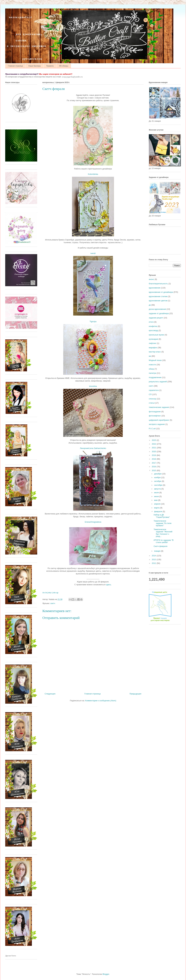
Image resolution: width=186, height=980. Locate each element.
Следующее (50, 694)
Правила (50, 66)
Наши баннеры (35, 66)
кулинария (153, 339)
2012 (154, 563)
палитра (153, 373)
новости (152, 365)
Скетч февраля (160, 546)
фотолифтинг (155, 416)
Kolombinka (93, 174)
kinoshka (93, 386)
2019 (154, 455)
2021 (154, 448)
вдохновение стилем (158, 296)
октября (158, 481)
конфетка (153, 326)
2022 (154, 444)
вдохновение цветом (158, 301)
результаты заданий (158, 382)
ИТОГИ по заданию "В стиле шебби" (164, 541)
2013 (154, 559)
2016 (154, 467)
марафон (153, 348)
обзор (151, 369)
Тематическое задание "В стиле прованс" (162, 523)
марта (157, 508)
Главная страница (15, 66)
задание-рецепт (156, 318)
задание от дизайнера (159, 313)
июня (157, 496)
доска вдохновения (157, 309)
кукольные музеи (156, 335)
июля (157, 493)
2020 (154, 452)
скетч (53, 603)
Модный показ (155, 360)
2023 (154, 440)
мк (150, 356)
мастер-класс (155, 352)
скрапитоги (154, 390)
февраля (158, 511)
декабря (158, 474)
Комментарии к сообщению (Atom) (101, 701)
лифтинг (153, 343)
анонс (151, 279)
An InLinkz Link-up (50, 593)
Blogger (106, 974)
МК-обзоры (64, 66)
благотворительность (158, 284)
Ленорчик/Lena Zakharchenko (93, 448)
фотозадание (155, 412)
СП (150, 394)
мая (156, 500)
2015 (154, 470)
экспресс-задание (157, 424)
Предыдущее (135, 694)
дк (150, 305)
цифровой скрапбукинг (159, 420)
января (158, 551)
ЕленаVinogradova (93, 522)
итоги (151, 322)
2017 (154, 463)
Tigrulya (93, 321)
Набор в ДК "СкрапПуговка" (162, 516)
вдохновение (155, 288)
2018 (154, 459)
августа (158, 489)
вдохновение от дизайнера (161, 292)
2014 (154, 556)
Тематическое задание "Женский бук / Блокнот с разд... (163, 533)
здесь (109, 585)
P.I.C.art (152, 429)
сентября (159, 485)
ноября (158, 477)
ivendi (93, 253)
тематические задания (159, 407)
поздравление (155, 377)
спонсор (152, 399)
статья (152, 403)
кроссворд (153, 330)
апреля (158, 504)
